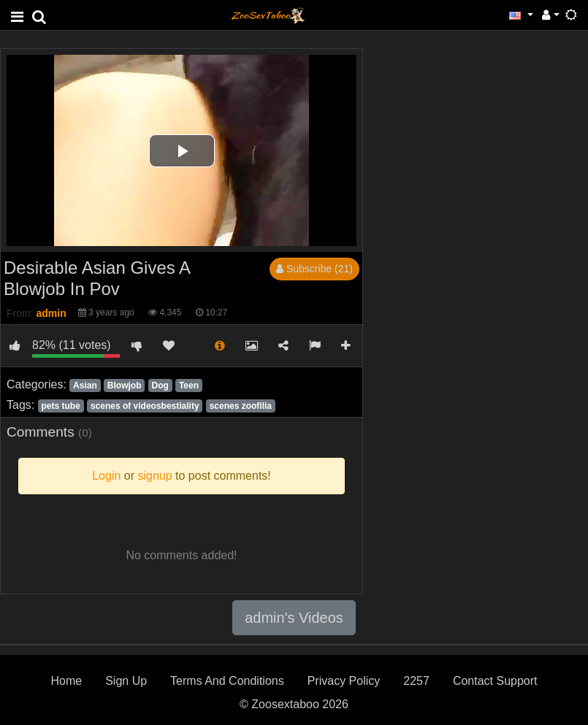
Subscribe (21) (314, 269)
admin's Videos (294, 618)
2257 (416, 681)
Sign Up (126, 681)
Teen (189, 385)
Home (66, 681)
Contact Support (495, 681)
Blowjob (125, 385)
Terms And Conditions (227, 681)
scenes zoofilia (241, 406)
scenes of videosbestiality (145, 406)
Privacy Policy (344, 681)
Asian (85, 385)
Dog (160, 385)
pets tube (60, 406)
